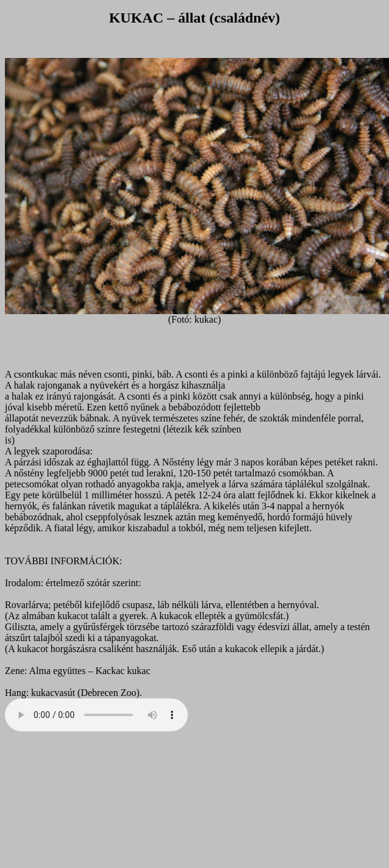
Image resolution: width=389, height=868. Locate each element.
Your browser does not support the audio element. (96, 715)
